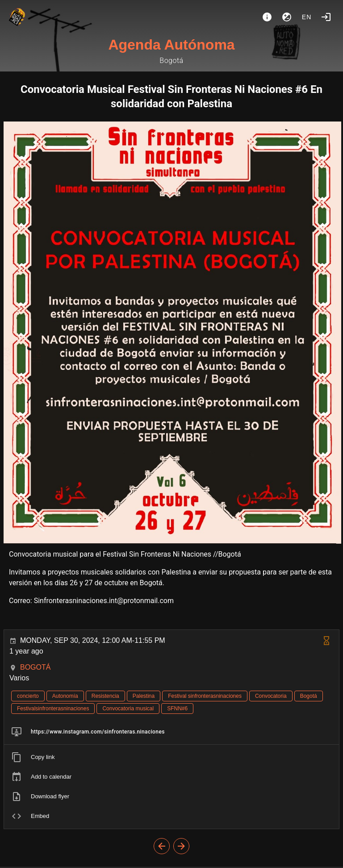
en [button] (307, 17)
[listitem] (171, 732)
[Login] (326, 17)
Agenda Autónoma (171, 45)
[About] (267, 17)
